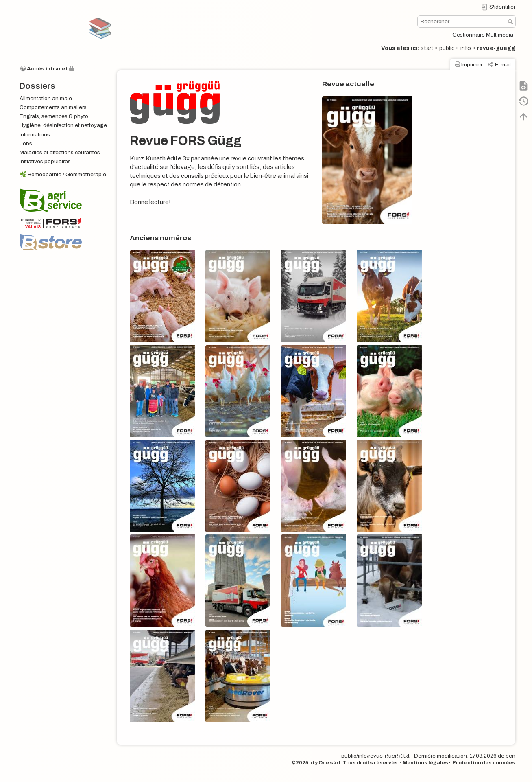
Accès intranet (47, 69)
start (427, 48)
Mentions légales (425, 763)
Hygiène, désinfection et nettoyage (63, 125)
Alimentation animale (46, 98)
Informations (35, 135)
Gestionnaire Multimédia (483, 35)
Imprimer (472, 65)
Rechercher (511, 22)
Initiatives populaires (45, 161)
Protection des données (484, 763)
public (447, 48)
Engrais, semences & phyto (54, 116)
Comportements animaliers (53, 107)
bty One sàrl (325, 763)
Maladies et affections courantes (60, 152)
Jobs (26, 143)
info (466, 48)
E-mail (503, 65)
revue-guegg (496, 48)
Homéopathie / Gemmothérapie (67, 174)
